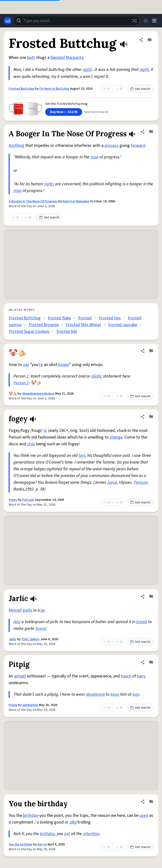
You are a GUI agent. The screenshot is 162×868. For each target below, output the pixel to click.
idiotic (97, 376)
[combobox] (77, 21)
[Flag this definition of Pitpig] (151, 662)
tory (82, 456)
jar (43, 610)
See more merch (96, 112)
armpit (20, 676)
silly (73, 822)
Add (17, 622)
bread (142, 622)
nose (94, 157)
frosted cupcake (123, 325)
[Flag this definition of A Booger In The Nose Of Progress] (151, 132)
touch (126, 676)
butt (31, 58)
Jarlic (12, 639)
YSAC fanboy (31, 639)
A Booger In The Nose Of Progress (33, 201)
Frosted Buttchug (22, 89)
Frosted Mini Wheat (83, 325)
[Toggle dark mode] (146, 21)
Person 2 (21, 383)
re (41, 365)
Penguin (141, 482)
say (26, 365)
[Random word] (134, 21)
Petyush (28, 500)
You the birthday (21, 844)
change (116, 437)
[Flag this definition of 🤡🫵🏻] (151, 351)
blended (58, 58)
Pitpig (13, 705)
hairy (141, 676)
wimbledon (31, 705)
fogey (13, 500)
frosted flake (59, 318)
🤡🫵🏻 (13, 394)
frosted (85, 318)
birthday (31, 815)
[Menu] (154, 21)
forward (138, 146)
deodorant (95, 694)
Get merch (140, 89)
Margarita (75, 58)
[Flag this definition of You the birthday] (151, 802)
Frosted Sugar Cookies (29, 332)
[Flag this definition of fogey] (151, 417)
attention (91, 834)
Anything (16, 146)
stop (31, 444)
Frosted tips (110, 318)
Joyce (112, 482)
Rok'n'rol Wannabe (76, 201)
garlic (28, 610)
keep (115, 694)
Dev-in (42, 844)
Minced (15, 610)
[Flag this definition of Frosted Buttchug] (150, 40)
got (67, 834)
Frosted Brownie (44, 325)
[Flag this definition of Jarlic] (151, 596)
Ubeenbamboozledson (38, 394)
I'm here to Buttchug (54, 89)
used (144, 815)
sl (45, 431)
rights (49, 184)
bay (136, 694)
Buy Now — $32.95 (64, 112)
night (87, 70)
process (112, 146)
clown (64, 365)
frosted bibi (67, 332)
